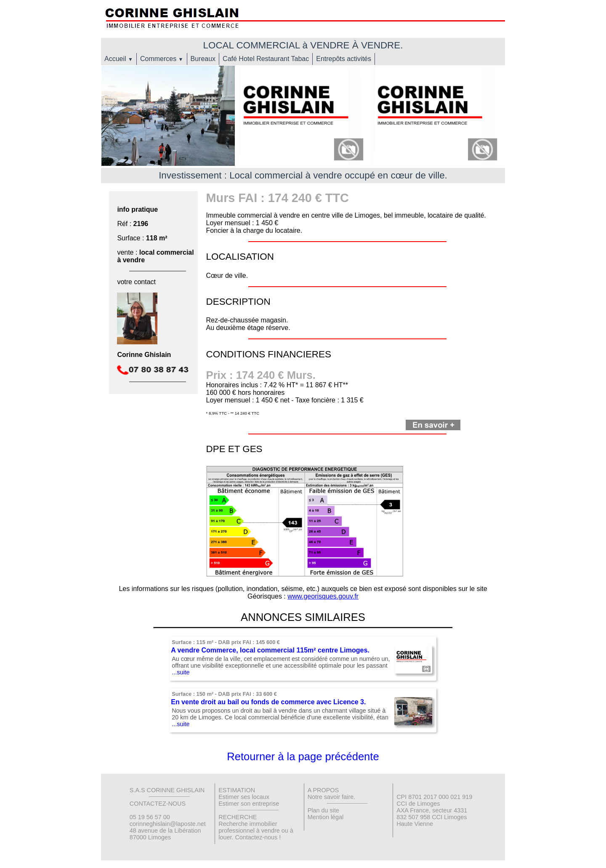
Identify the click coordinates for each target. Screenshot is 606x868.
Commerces (162, 59)
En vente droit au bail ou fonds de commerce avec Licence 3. (268, 702)
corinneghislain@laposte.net (168, 824)
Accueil (119, 59)
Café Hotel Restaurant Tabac (266, 59)
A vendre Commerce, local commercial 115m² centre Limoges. (270, 650)
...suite (181, 672)
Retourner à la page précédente (303, 756)
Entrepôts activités (344, 59)
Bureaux (203, 59)
